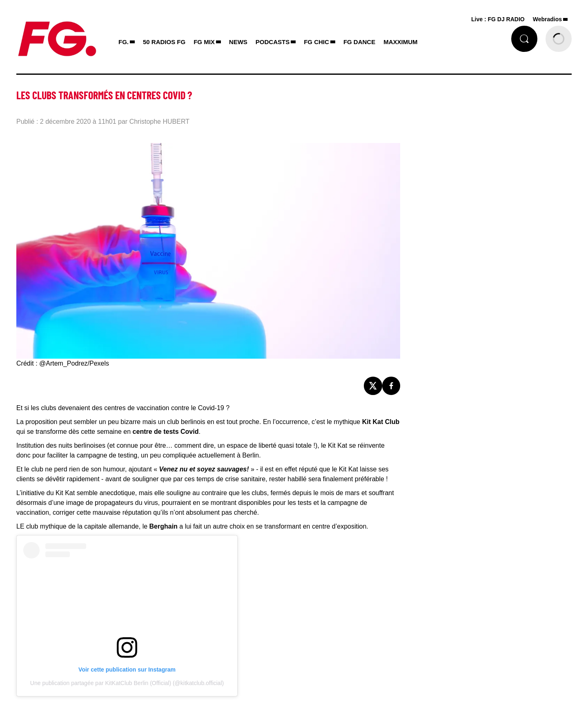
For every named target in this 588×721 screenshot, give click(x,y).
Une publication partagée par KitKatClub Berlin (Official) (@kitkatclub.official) (127, 683)
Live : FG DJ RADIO (498, 19)
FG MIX (204, 42)
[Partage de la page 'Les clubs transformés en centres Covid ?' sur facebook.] (391, 386)
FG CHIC (316, 42)
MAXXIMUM (400, 42)
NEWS (238, 42)
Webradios (547, 19)
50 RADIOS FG (164, 42)
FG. (124, 42)
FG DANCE (359, 42)
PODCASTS (273, 42)
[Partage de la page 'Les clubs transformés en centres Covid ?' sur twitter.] (373, 386)
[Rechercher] (524, 39)
